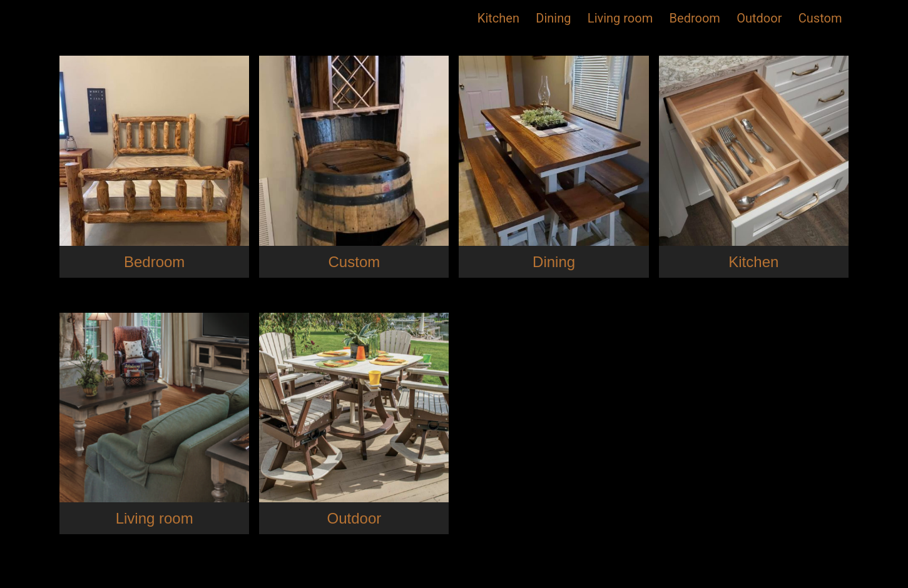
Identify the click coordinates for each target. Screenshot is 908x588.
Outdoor (759, 18)
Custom (820, 18)
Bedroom (695, 18)
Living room (620, 18)
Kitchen (498, 18)
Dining (553, 18)
